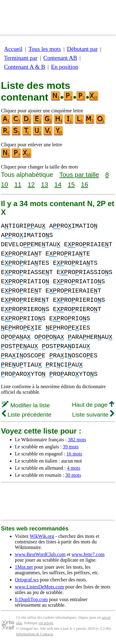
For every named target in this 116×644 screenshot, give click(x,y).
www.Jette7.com (88, 554)
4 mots (73, 468)
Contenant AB (60, 58)
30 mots (73, 475)
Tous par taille (79, 175)
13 (44, 184)
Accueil (13, 49)
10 (4, 184)
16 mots (74, 454)
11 (18, 184)
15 (71, 184)
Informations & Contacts (34, 634)
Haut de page (93, 405)
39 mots (71, 447)
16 (85, 184)
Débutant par (82, 49)
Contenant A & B (25, 67)
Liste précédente (27, 415)
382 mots (77, 440)
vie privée (46, 623)
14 (58, 184)
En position (65, 67)
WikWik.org (42, 536)
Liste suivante (93, 415)
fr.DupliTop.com (31, 599)
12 (31, 184)
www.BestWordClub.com (40, 554)
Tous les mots (45, 49)
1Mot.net (24, 567)
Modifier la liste (26, 405)
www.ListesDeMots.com (39, 587)
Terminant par (21, 58)
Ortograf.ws (27, 580)
